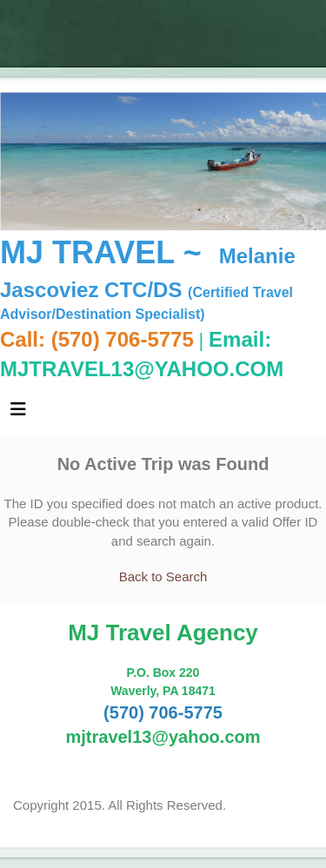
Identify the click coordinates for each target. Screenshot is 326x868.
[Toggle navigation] (18, 414)
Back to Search (163, 576)
